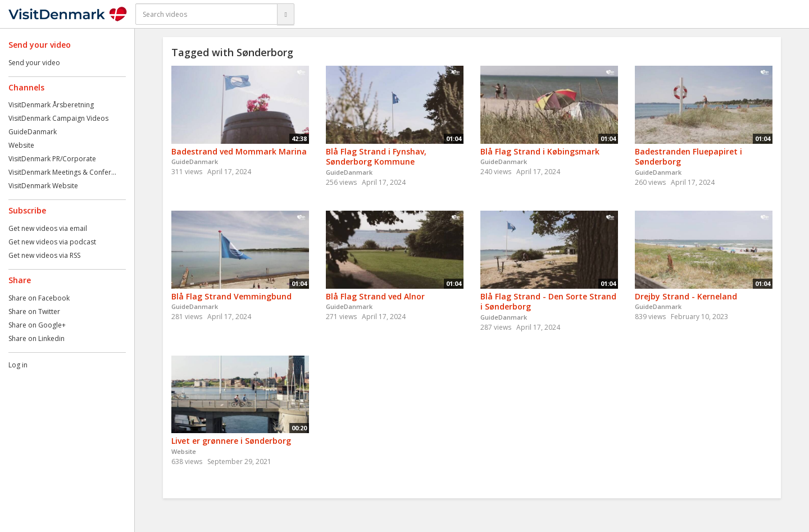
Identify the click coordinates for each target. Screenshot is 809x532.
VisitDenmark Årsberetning (51, 105)
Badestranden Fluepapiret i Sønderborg (688, 157)
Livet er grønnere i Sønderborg (231, 441)
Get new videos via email (48, 228)
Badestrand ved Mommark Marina (239, 151)
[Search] (285, 14)
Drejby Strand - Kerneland (686, 296)
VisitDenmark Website (43, 186)
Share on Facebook (39, 298)
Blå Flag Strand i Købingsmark (540, 151)
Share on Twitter (34, 312)
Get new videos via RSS (44, 255)
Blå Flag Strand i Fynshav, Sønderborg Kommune (376, 157)
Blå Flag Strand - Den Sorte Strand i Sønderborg (548, 302)
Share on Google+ (37, 325)
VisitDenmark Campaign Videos (58, 118)
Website (21, 145)
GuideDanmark (33, 132)
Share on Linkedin (37, 338)
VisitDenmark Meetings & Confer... (62, 172)
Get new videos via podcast (52, 242)
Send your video (34, 63)
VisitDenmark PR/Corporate (52, 159)
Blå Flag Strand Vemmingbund (231, 296)
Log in (18, 365)
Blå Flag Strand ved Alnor (375, 296)
